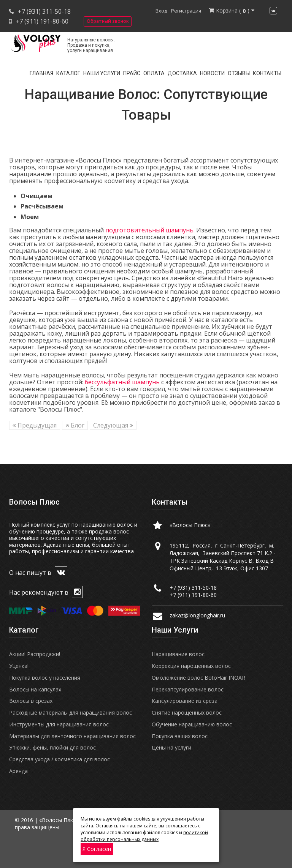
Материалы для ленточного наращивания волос (72, 736)
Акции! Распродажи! (35, 654)
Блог (75, 425)
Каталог (68, 73)
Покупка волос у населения (45, 678)
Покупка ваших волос (180, 736)
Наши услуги (102, 73)
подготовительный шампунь (149, 230)
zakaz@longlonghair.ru (197, 615)
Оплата (154, 73)
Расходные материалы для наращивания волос (71, 713)
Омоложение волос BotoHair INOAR (198, 678)
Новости (212, 73)
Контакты (267, 73)
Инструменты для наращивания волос (59, 724)
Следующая (113, 425)
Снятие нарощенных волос (187, 713)
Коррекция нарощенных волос (191, 666)
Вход (161, 11)
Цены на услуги (171, 747)
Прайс (132, 73)
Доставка (182, 73)
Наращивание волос (178, 654)
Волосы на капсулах (35, 689)
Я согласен (97, 849)
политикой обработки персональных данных (144, 836)
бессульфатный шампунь (122, 382)
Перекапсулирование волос (188, 689)
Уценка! (19, 666)
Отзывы (239, 73)
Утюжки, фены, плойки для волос (52, 747)
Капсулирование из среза (185, 701)
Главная (41, 73)
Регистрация (186, 11)
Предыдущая (35, 425)
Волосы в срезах (31, 701)
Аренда (18, 771)
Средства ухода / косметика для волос (60, 759)
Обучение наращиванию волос (192, 724)
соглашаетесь (181, 826)
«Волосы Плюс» (190, 525)
